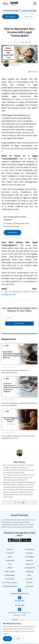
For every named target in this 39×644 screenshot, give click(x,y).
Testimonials (10, 560)
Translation (29, 553)
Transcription (29, 549)
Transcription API (29, 568)
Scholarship (29, 571)
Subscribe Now (19, 323)
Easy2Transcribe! (27, 527)
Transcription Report (10, 586)
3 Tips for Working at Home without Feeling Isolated (19, 293)
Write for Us (29, 564)
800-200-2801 (20, 601)
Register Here (13, 233)
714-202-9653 (20, 605)
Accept (7, 639)
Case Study (29, 586)
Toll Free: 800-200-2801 (11, 11)
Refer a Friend (10, 571)
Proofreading (29, 557)
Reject (19, 639)
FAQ (10, 564)
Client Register (11, 17)
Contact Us (29, 560)
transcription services (11, 475)
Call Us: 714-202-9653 (29, 11)
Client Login (28, 17)
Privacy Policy (10, 579)
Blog (29, 575)
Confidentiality (10, 575)
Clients (10, 557)
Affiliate (10, 568)
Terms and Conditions (10, 583)
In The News (10, 553)
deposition (29, 99)
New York (29, 579)
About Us (10, 549)
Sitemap (29, 583)
